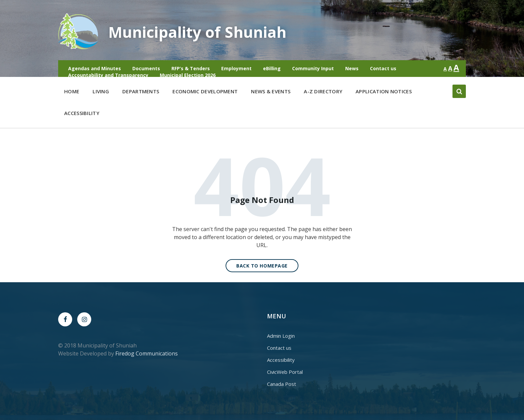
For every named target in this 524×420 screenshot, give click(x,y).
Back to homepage (262, 266)
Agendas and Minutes (95, 68)
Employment (236, 68)
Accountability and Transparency (108, 75)
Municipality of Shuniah (203, 32)
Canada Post (282, 384)
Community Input (313, 68)
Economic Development (205, 93)
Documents (146, 68)
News (352, 68)
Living (101, 93)
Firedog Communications (147, 353)
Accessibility (82, 113)
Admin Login (281, 336)
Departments (141, 93)
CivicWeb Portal (285, 372)
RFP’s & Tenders (191, 68)
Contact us (383, 68)
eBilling (272, 68)
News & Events (271, 91)
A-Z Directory (323, 91)
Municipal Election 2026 (188, 75)
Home (72, 91)
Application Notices (384, 91)
